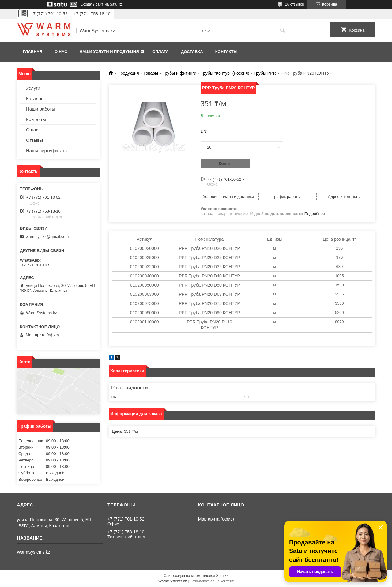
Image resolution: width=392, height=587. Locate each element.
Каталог (34, 98)
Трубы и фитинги (179, 73)
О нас (61, 52)
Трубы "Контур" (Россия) (225, 73)
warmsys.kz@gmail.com (47, 237)
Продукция (128, 73)
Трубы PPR (265, 73)
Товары (151, 73)
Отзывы (34, 140)
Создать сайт (92, 4)
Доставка (192, 52)
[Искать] (283, 30)
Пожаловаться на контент (212, 581)
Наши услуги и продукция (109, 52)
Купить (225, 164)
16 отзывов (295, 4)
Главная (33, 52)
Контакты (226, 52)
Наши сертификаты (47, 151)
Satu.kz (222, 576)
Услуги (33, 88)
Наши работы (41, 109)
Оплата (160, 52)
